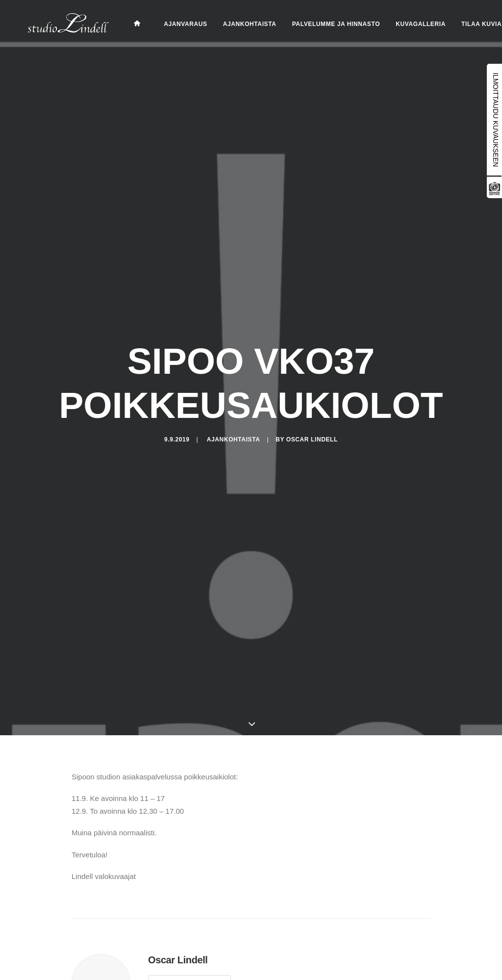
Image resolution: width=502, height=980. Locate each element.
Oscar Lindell (312, 438)
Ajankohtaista (238, 24)
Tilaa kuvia (470, 24)
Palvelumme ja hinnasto (324, 24)
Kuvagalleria (409, 24)
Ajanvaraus (174, 24)
